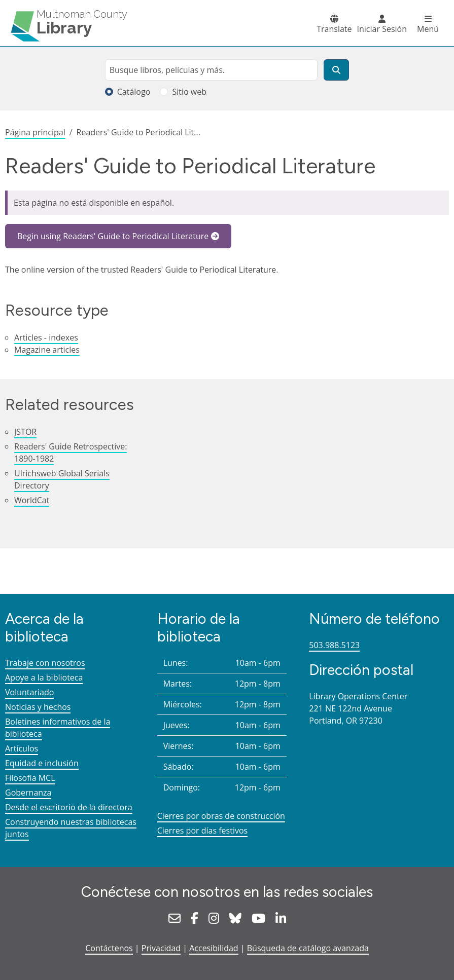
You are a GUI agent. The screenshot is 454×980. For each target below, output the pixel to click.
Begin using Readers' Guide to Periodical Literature (113, 236)
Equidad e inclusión (42, 763)
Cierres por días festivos (203, 831)
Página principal (35, 132)
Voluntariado (29, 692)
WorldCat (32, 500)
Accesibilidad (214, 948)
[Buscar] (336, 70)
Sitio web (189, 92)
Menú (428, 29)
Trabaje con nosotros (45, 663)
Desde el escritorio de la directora (69, 807)
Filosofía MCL (30, 778)
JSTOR (25, 432)
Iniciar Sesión (382, 29)
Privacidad (161, 948)
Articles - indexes (46, 337)
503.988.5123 (334, 645)
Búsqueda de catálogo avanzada (308, 948)
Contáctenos (109, 948)
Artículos (22, 748)
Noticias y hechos (38, 707)
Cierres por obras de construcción (221, 816)
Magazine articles (47, 350)
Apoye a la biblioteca (44, 677)
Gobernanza (28, 793)
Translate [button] (334, 29)
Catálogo (134, 92)
